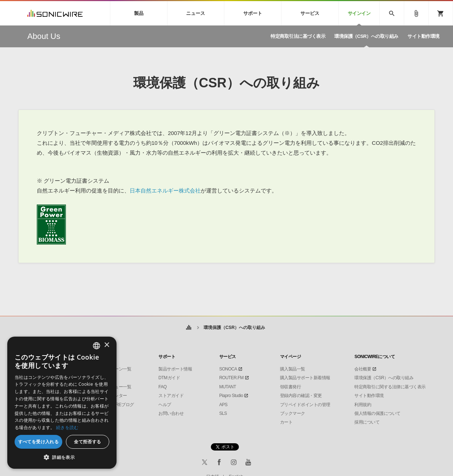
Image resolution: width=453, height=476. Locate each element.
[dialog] (62, 403)
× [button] (107, 345)
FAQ (163, 387)
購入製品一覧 (293, 369)
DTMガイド (169, 378)
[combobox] (96, 346)
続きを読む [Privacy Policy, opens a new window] (67, 427)
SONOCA (228, 369)
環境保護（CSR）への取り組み (384, 378)
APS (223, 405)
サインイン (359, 13)
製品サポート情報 (175, 369)
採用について (367, 422)
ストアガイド (171, 396)
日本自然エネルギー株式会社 (165, 191)
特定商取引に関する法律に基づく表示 (390, 387)
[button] (62, 457)
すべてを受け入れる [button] (39, 442)
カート (286, 422)
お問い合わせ (171, 413)
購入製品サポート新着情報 (305, 378)
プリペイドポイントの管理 (305, 405)
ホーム (189, 328)
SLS (223, 413)
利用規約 (363, 405)
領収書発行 (291, 387)
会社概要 (363, 369)
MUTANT (228, 387)
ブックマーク (293, 413)
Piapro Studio (231, 396)
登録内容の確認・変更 (301, 396)
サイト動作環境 (369, 396)
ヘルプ (165, 405)
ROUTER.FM (231, 378)
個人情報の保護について (377, 413)
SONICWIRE (55, 13)
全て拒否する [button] (87, 442)
